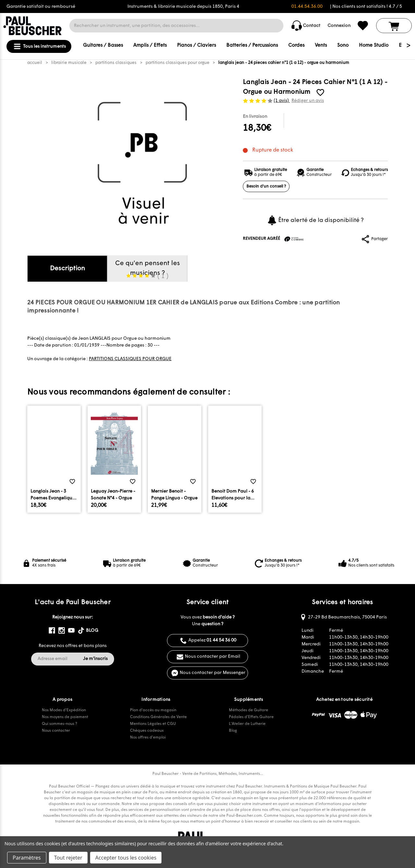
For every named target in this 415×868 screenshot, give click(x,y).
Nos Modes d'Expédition (64, 710)
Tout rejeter (68, 858)
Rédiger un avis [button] (308, 101)
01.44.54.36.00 (307, 7)
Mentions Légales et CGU (153, 724)
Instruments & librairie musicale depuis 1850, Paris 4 (183, 7)
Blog (233, 731)
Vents (321, 46)
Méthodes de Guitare (249, 710)
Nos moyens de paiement (65, 717)
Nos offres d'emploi (148, 738)
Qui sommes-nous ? (59, 724)
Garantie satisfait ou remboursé (41, 7)
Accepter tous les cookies (126, 858)
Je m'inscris (95, 659)
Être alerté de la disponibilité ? (315, 220)
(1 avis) (282, 101)
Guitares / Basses (103, 46)
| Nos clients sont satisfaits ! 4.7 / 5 (366, 7)
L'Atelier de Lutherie (247, 724)
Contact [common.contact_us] (306, 26)
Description (67, 269)
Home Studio (374, 46)
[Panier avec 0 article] (394, 26)
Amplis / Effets (150, 46)
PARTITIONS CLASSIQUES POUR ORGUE (130, 359)
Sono (343, 46)
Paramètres (27, 858)
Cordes (296, 46)
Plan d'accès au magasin (153, 710)
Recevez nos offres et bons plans (73, 646)
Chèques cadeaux (147, 731)
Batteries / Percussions (252, 46)
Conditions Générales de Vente (158, 717)
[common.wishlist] (363, 26)
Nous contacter (56, 731)
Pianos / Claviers (196, 46)
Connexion (339, 26)
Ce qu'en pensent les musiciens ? (147, 271)
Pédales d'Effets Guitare (251, 717)
